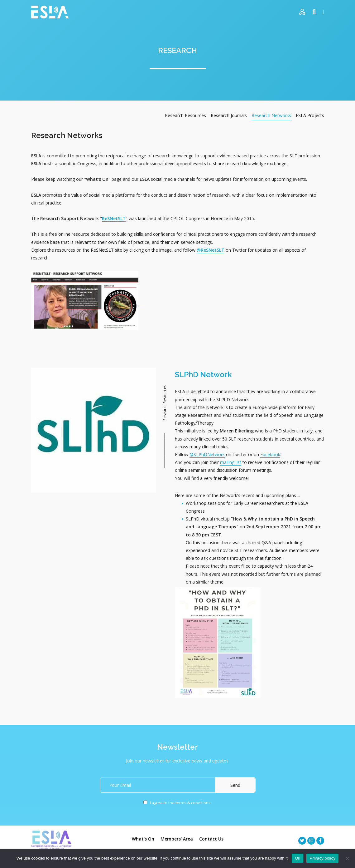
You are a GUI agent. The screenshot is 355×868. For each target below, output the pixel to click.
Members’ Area (177, 839)
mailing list (231, 462)
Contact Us (211, 839)
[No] (347, 858)
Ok (297, 858)
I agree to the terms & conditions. (178, 803)
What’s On (143, 839)
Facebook (270, 454)
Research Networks (271, 115)
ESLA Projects (310, 115)
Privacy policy (322, 858)
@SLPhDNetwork (207, 454)
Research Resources (185, 115)
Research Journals (229, 115)
